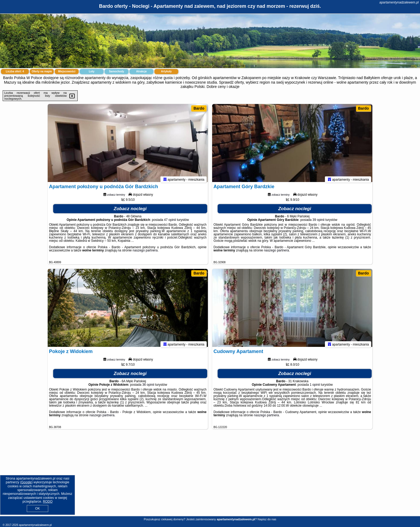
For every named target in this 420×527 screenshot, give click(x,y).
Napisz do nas (267, 519)
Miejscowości (67, 71)
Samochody (117, 71)
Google (26, 482)
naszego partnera (145, 253)
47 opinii (170, 222)
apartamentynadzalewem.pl (399, 2)
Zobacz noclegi (130, 211)
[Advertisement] (210, 477)
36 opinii (148, 387)
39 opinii (319, 222)
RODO (48, 502)
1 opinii (315, 387)
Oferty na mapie (42, 71)
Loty (91, 71)
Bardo (199, 108)
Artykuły (166, 71)
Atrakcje (141, 71)
